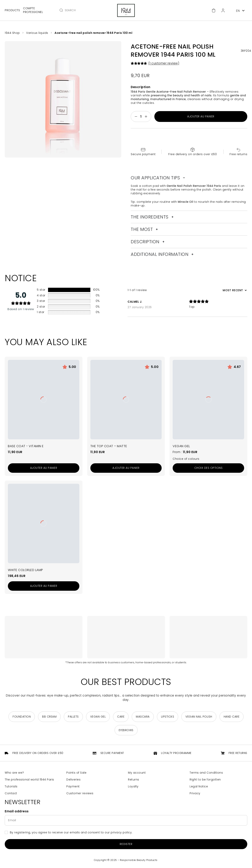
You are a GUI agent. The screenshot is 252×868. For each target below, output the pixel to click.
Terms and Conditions (206, 773)
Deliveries (73, 780)
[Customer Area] (223, 10)
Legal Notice (199, 786)
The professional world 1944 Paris (29, 780)
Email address (17, 811)
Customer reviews (80, 793)
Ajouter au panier (201, 116)
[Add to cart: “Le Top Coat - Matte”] (126, 468)
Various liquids (37, 33)
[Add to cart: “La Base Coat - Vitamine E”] (44, 468)
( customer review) (164, 63)
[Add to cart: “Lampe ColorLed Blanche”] (44, 586)
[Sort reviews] (234, 290)
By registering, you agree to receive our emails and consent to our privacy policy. (71, 832)
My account (137, 773)
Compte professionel (33, 10)
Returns (134, 780)
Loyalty (133, 786)
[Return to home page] (126, 10)
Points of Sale (76, 773)
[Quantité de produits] (141, 117)
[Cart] (214, 10)
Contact (11, 793)
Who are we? (14, 773)
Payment (73, 786)
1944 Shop (12, 33)
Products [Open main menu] (12, 10)
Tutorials (11, 786)
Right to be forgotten (205, 780)
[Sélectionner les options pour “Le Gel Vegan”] (208, 468)
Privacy (195, 793)
